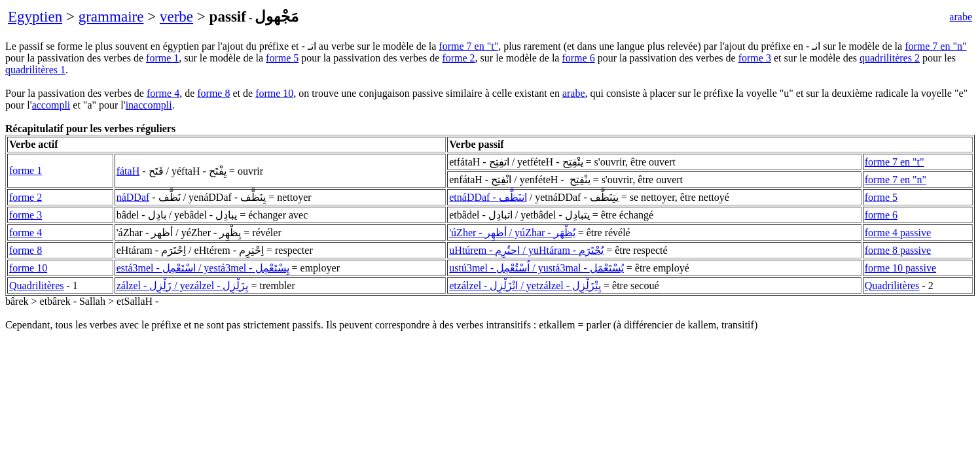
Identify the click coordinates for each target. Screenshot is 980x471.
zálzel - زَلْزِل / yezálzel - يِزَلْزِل (183, 286)
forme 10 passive (900, 268)
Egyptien (35, 16)
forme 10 (274, 93)
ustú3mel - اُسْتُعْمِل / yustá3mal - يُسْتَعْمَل (536, 268)
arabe (961, 17)
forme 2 (458, 58)
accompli (51, 105)
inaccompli (149, 105)
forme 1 (162, 58)
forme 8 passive (898, 250)
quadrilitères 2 (890, 58)
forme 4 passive (898, 233)
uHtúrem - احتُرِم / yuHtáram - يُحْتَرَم (526, 250)
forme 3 (755, 58)
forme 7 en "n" (935, 46)
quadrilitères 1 (35, 70)
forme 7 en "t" (468, 46)
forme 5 (282, 58)
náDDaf (133, 197)
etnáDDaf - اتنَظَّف (488, 197)
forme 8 (213, 93)
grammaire (111, 16)
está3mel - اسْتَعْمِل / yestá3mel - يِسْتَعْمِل (203, 268)
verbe (176, 16)
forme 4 (163, 93)
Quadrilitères (37, 286)
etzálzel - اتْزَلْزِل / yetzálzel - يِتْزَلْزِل (525, 286)
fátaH (128, 171)
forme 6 (578, 58)
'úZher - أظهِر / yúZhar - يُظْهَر (512, 233)
